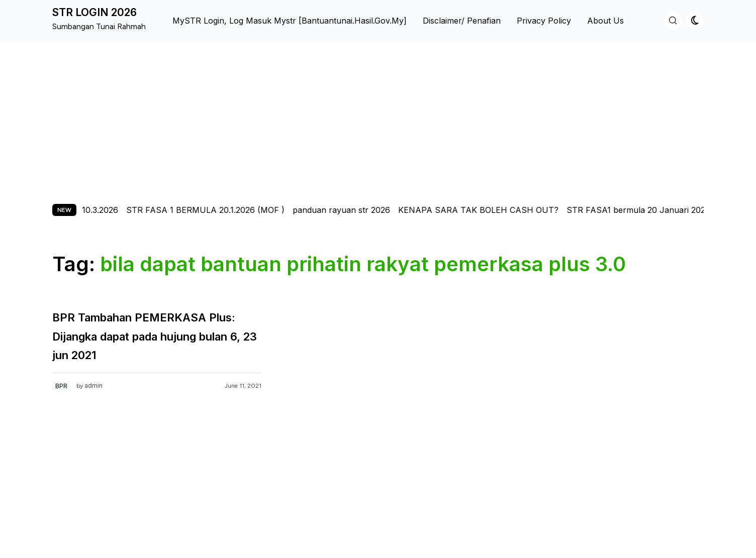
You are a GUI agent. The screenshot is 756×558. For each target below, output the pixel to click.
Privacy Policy (544, 21)
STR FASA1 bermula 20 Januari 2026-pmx (656, 210)
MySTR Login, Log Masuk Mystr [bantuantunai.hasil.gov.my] (290, 21)
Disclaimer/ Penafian (462, 21)
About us (605, 21)
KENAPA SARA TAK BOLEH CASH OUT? (486, 210)
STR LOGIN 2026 (94, 12)
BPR (61, 386)
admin (93, 385)
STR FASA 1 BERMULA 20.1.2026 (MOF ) (213, 210)
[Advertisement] (378, 116)
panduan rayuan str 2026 (349, 210)
